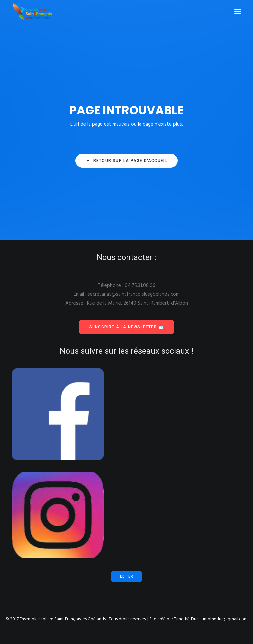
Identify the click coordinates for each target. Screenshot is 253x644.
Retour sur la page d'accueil (127, 161)
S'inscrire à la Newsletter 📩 (127, 327)
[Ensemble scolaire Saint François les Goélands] (37, 11)
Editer (126, 576)
